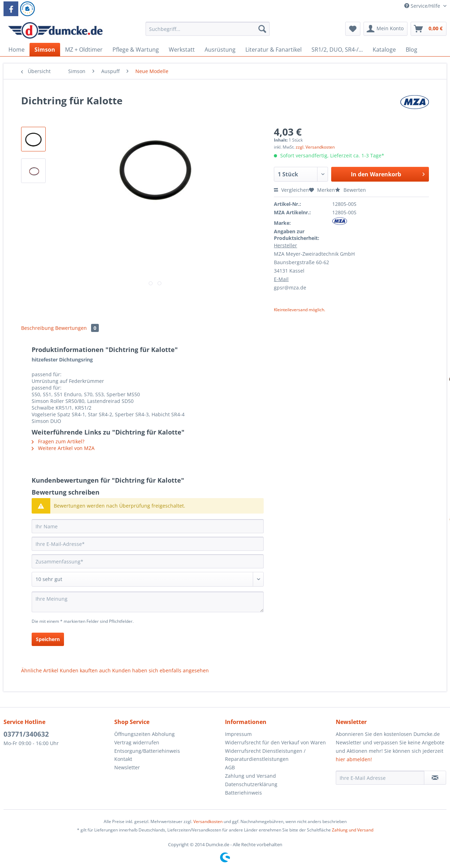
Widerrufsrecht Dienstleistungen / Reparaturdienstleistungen (265, 755)
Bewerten (351, 190)
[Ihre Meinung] (148, 602)
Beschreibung (37, 328)
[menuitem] (208, 32)
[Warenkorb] (429, 29)
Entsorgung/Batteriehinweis (147, 751)
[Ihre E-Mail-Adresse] (148, 544)
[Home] (17, 50)
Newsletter (127, 767)
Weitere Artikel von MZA (63, 448)
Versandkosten (208, 821)
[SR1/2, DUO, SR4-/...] (337, 50)
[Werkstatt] (182, 50)
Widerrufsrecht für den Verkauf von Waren (275, 742)
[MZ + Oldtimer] (84, 50)
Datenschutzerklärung (251, 784)
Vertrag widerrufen (137, 742)
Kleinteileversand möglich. (300, 310)
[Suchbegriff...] (208, 29)
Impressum (238, 734)
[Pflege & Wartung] (136, 50)
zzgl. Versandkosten (315, 147)
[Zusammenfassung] (148, 561)
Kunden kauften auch (85, 670)
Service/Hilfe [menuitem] (423, 6)
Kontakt (123, 759)
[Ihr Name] (148, 526)
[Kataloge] (384, 50)
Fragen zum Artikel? (58, 441)
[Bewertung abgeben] (148, 579)
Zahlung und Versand (250, 776)
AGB (230, 767)
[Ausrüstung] (220, 50)
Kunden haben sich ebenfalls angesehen (160, 670)
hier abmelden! (354, 759)
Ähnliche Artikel (40, 670)
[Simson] (45, 50)
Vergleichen (291, 190)
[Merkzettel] (353, 29)
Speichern (48, 639)
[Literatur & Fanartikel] (274, 50)
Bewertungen (77, 328)
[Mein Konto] (385, 29)
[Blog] (412, 50)
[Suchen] (262, 29)
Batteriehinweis (243, 793)
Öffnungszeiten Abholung (144, 734)
